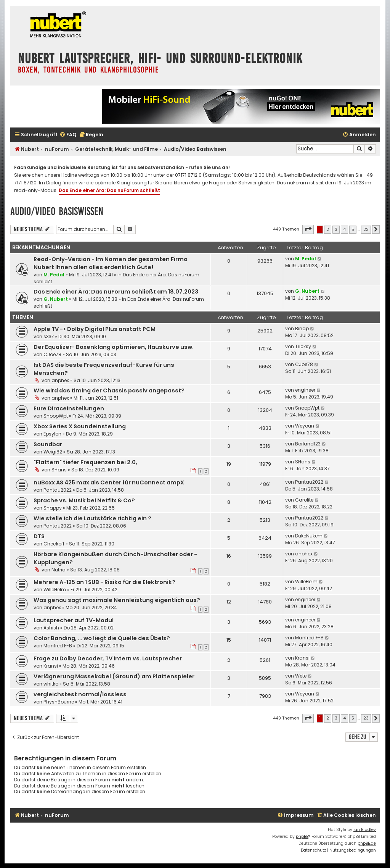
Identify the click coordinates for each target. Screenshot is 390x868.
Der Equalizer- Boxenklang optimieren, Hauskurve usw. (114, 347)
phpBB (302, 837)
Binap (302, 328)
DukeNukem (309, 536)
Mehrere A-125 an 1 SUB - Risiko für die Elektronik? (104, 582)
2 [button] (328, 229)
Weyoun (305, 426)
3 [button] (336, 229)
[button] (308, 229)
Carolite (304, 500)
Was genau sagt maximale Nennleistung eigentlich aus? (117, 600)
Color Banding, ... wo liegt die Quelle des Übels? (102, 638)
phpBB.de (367, 843)
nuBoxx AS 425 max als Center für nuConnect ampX (109, 482)
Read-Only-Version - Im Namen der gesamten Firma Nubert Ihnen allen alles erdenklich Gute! (111, 263)
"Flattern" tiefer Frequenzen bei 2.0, (85, 462)
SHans (59, 470)
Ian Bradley (365, 830)
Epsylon (52, 434)
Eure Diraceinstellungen (69, 408)
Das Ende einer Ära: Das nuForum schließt (109, 190)
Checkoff (54, 544)
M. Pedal (54, 275)
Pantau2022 (58, 490)
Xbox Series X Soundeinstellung (80, 426)
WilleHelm (55, 590)
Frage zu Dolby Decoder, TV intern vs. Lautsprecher (108, 658)
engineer (305, 390)
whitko (51, 684)
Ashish (51, 628)
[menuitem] (68, 135)
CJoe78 (52, 354)
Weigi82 (53, 452)
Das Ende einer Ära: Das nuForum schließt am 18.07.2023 (116, 292)
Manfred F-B (58, 646)
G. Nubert (56, 299)
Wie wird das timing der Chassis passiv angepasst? (109, 390)
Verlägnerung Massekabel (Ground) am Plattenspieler (114, 676)
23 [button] (366, 229)
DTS (39, 536)
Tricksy (303, 346)
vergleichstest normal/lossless (80, 694)
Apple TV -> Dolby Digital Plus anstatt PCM (95, 329)
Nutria (59, 570)
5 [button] (353, 229)
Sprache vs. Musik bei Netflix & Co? (84, 500)
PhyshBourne (59, 702)
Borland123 (308, 444)
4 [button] (344, 229)
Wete (301, 676)
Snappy (53, 508)
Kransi (51, 666)
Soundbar (48, 444)
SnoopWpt (56, 416)
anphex (60, 380)
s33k (49, 336)
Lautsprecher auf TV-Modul (74, 620)
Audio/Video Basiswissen (57, 211)
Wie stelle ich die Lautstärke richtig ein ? (92, 518)
